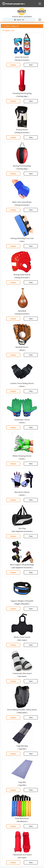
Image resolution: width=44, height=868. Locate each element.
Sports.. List (19, 20)
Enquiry (13, 65)
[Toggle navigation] (40, 20)
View (31, 65)
